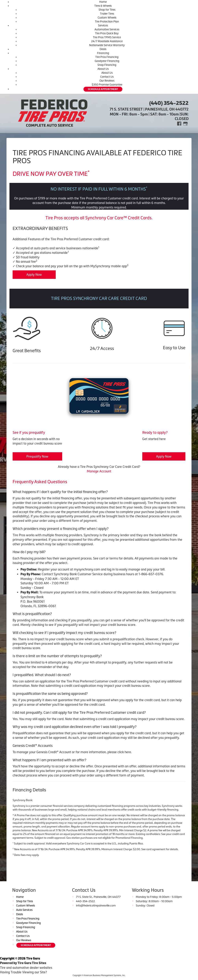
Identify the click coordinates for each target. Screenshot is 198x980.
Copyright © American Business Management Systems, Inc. (99, 975)
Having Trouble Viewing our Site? (23, 972)
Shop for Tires (107, 10)
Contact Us (107, 77)
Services (103, 25)
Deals (103, 49)
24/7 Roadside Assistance (107, 41)
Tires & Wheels (103, 6)
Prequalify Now (37, 456)
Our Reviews (107, 81)
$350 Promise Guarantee (107, 85)
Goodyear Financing (107, 61)
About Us (103, 69)
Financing (103, 53)
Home (103, 2)
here (128, 752)
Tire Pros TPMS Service (107, 37)
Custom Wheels (107, 18)
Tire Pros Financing (107, 57)
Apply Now (34, 275)
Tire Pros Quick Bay (107, 33)
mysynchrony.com (87, 569)
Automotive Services (107, 29)
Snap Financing (107, 65)
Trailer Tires (107, 14)
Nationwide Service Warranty (107, 45)
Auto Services (24, 910)
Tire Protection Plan (107, 21)
